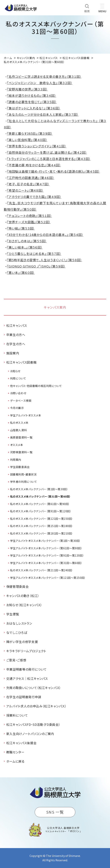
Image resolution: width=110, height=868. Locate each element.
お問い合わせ (18, 393)
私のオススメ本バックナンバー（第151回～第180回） (42, 526)
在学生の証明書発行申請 (24, 697)
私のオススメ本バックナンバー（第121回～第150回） (42, 519)
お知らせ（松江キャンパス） (24, 605)
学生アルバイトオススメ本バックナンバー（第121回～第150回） (48, 578)
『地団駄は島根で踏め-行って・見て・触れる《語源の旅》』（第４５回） (53, 171)
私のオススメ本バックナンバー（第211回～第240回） (42, 570)
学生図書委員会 (20, 467)
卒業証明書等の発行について (27, 669)
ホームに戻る (15, 761)
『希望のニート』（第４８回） (25, 190)
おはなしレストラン (19, 623)
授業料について (17, 715)
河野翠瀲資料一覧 (21, 452)
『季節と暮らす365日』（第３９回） (30, 133)
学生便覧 (13, 614)
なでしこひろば (17, 632)
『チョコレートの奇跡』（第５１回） (29, 216)
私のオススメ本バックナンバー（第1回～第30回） (39, 489)
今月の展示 (17, 408)
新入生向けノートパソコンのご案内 (30, 734)
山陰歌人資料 (18, 430)
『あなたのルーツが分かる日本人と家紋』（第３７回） (43, 114)
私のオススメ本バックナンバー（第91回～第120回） (41, 511)
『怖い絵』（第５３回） (21, 228)
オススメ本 (17, 445)
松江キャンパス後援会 (21, 743)
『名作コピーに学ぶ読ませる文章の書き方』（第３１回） (44, 76)
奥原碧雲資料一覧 (21, 437)
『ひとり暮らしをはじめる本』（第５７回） (34, 254)
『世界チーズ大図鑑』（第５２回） (29, 222)
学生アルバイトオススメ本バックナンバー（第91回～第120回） (47, 555)
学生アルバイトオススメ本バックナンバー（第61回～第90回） (46, 548)
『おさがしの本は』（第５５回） (27, 241)
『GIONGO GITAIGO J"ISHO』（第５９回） (36, 266)
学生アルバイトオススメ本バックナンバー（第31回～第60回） (46, 563)
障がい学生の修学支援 (22, 642)
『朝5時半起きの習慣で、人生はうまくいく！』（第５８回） (44, 260)
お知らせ (15, 371)
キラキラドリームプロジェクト (26, 651)
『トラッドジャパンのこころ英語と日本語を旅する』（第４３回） (49, 159)
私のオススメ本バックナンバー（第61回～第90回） (40, 504)
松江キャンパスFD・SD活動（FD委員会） (33, 724)
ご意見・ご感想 (16, 660)
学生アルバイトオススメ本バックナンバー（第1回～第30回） (45, 541)
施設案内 (13, 353)
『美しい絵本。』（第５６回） (25, 247)
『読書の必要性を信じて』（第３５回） (32, 102)
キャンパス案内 (55, 307)
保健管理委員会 (17, 586)
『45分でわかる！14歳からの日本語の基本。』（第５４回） (45, 235)
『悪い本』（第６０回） (21, 273)
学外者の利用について (24, 482)
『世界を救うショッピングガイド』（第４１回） (37, 146)
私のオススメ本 (19, 423)
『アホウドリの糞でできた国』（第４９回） (34, 197)
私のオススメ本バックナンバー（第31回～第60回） (40, 496)
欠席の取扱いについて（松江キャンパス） (34, 688)
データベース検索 (21, 401)
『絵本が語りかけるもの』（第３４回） (32, 95)
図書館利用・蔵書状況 (23, 474)
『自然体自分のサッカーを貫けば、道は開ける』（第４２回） (47, 152)
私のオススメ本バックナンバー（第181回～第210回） (42, 533)
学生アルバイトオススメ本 (26, 415)
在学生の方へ (16, 344)
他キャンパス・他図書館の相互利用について (36, 386)
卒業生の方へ (16, 335)
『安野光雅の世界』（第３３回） (27, 89)
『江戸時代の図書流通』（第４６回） (31, 178)
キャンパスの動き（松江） (23, 596)
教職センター (15, 752)
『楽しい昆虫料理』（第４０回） (27, 140)
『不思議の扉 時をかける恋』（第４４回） (34, 165)
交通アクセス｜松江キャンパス (27, 678)
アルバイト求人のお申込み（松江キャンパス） (36, 706)
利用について (18, 378)
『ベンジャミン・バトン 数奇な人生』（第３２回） (40, 83)
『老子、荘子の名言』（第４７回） (28, 184)
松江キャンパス (17, 325)
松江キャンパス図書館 (21, 362)
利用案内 (16, 460)
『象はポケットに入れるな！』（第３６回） (34, 108)
